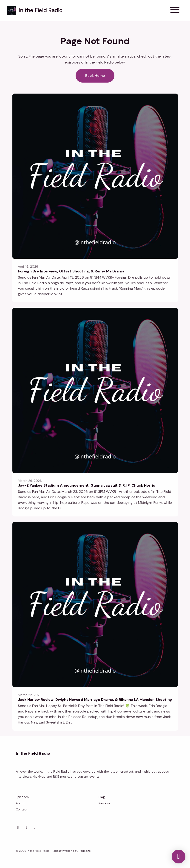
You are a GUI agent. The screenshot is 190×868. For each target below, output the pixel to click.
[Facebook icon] (26, 827)
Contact (22, 809)
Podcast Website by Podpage (71, 851)
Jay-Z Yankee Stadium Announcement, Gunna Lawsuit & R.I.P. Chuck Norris (86, 485)
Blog (102, 797)
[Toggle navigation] (175, 11)
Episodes (22, 797)
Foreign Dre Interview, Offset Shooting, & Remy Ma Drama (71, 271)
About (20, 803)
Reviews (104, 803)
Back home (95, 76)
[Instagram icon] (18, 827)
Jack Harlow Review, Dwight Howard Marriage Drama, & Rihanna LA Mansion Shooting (95, 700)
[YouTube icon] (35, 827)
